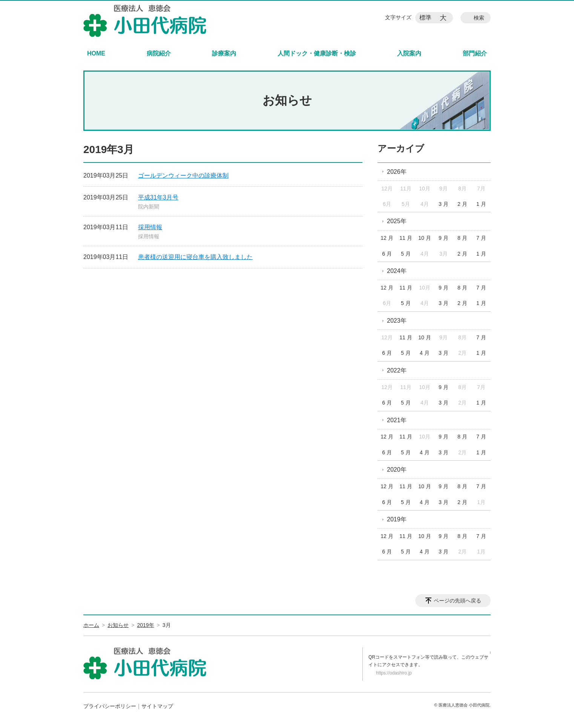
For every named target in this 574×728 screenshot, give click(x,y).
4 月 (425, 353)
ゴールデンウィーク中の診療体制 (183, 175)
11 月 (406, 238)
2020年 (397, 470)
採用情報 (150, 227)
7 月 (481, 238)
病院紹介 (159, 53)
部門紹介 (475, 53)
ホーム (91, 625)
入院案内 (409, 53)
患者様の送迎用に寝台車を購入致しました (195, 257)
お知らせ (118, 625)
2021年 (397, 420)
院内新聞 (149, 207)
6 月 (387, 254)
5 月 (406, 254)
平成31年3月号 (158, 197)
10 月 (424, 238)
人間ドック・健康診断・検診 (317, 53)
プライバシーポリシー (110, 706)
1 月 (481, 204)
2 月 (462, 204)
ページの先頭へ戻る (457, 601)
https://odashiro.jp (394, 673)
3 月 (444, 204)
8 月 (462, 238)
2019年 (397, 519)
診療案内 (224, 53)
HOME (96, 53)
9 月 (444, 238)
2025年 (397, 221)
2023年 (397, 321)
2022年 (397, 370)
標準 (425, 18)
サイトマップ (157, 706)
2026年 (397, 172)
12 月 (387, 238)
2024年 (397, 271)
